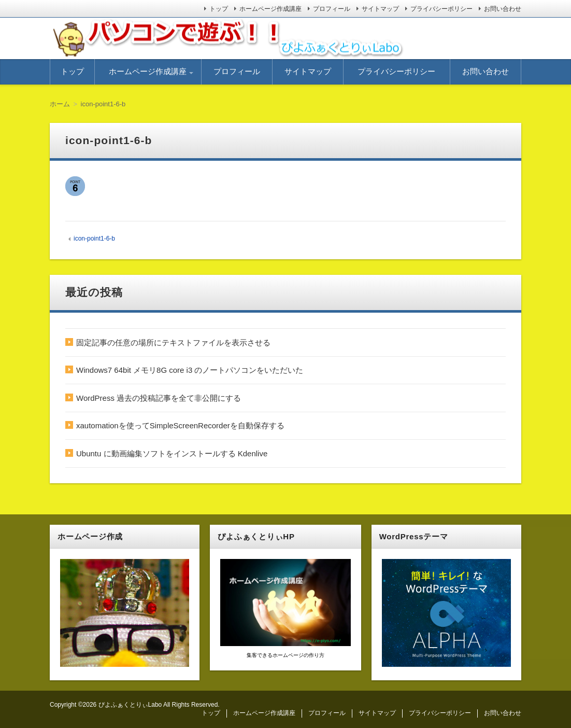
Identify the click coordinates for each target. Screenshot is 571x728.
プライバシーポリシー (441, 9)
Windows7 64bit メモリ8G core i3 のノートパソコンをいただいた (190, 370)
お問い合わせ (503, 9)
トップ (219, 9)
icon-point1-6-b (94, 239)
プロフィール (332, 9)
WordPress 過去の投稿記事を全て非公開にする (159, 398)
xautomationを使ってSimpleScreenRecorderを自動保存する (180, 425)
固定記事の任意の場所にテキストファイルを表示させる (173, 342)
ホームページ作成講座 (270, 9)
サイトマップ (380, 9)
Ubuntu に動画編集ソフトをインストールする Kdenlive (172, 453)
